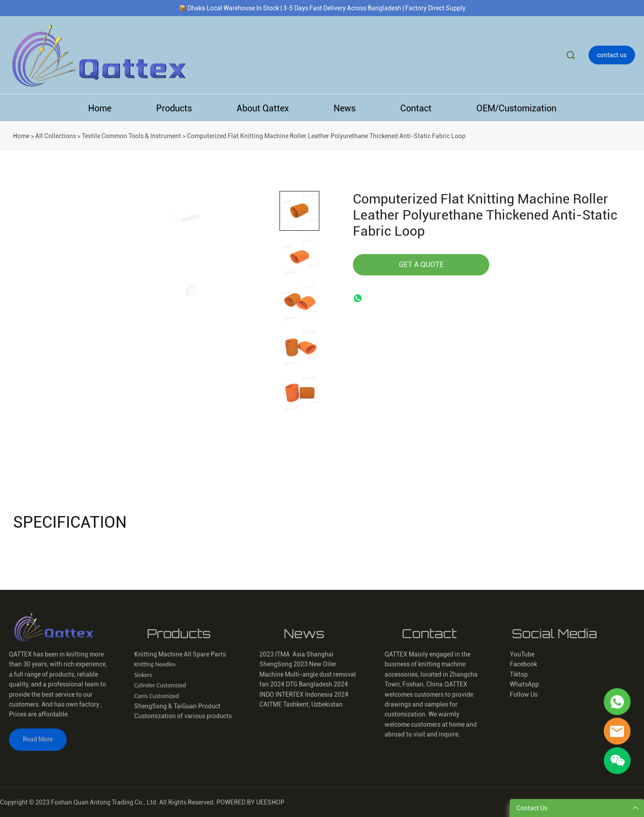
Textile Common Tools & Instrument (131, 136)
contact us (612, 55)
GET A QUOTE (421, 265)
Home (100, 108)
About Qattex (263, 108)
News (345, 108)
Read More (38, 739)
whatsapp (360, 300)
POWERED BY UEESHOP (250, 802)
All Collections (56, 136)
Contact (416, 108)
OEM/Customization (516, 108)
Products (174, 108)
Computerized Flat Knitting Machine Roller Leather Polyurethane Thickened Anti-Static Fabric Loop (326, 136)
